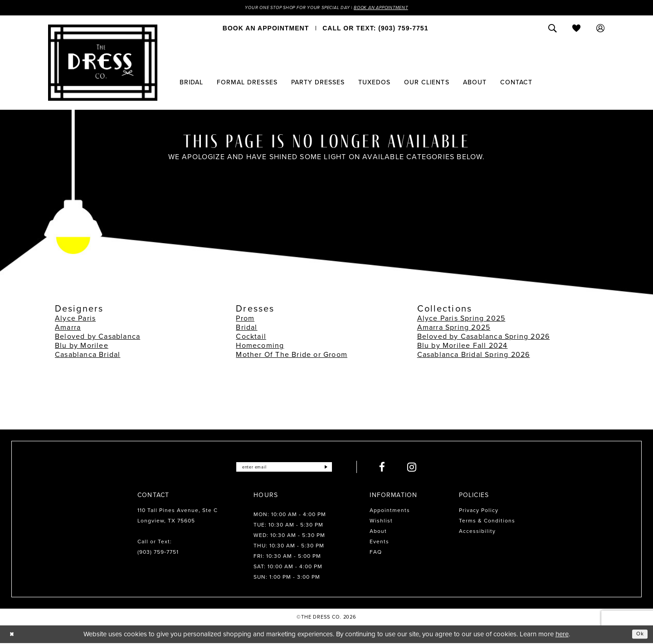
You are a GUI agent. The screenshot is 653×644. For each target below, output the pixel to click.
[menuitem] (266, 29)
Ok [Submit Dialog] (638, 635)
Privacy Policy (479, 512)
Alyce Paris (75, 320)
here (562, 635)
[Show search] (553, 29)
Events (379, 543)
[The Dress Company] (103, 64)
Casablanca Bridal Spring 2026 (474, 356)
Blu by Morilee (82, 347)
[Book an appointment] (266, 29)
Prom (245, 320)
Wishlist (381, 522)
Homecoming (260, 347)
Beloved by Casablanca (97, 338)
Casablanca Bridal (88, 356)
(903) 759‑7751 (158, 553)
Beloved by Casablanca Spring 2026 (484, 338)
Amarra (68, 329)
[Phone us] (375, 29)
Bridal (246, 329)
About (378, 532)
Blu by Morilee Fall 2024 (463, 347)
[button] (601, 29)
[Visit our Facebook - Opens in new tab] (395, 468)
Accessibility (477, 532)
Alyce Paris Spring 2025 (461, 320)
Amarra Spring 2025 (454, 329)
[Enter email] (284, 468)
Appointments (390, 512)
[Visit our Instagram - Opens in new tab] (424, 468)
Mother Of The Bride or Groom (292, 356)
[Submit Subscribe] (337, 468)
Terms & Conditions (487, 522)
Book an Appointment (398, 8)
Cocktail (251, 338)
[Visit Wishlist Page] (577, 29)
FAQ (376, 553)
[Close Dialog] (13, 635)
